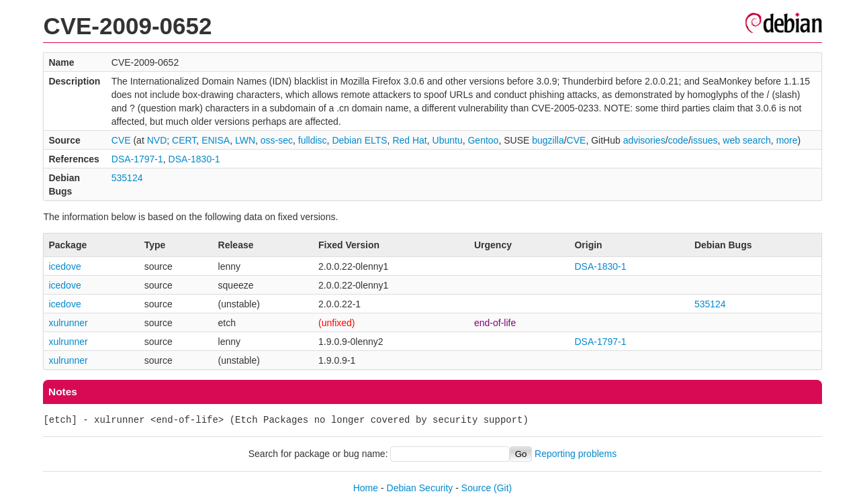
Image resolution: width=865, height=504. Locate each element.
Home (366, 488)
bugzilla (548, 140)
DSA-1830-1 (194, 159)
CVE (121, 140)
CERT (184, 140)
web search (747, 140)
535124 (127, 178)
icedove (64, 266)
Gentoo (483, 140)
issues (704, 140)
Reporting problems (576, 454)
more (787, 140)
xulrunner (68, 323)
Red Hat (409, 140)
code (678, 140)
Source (476, 488)
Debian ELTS (359, 140)
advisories (644, 140)
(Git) (503, 488)
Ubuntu (448, 140)
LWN (245, 140)
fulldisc (313, 140)
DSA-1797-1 (137, 159)
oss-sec (277, 140)
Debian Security (420, 488)
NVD (157, 140)
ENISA (216, 140)
